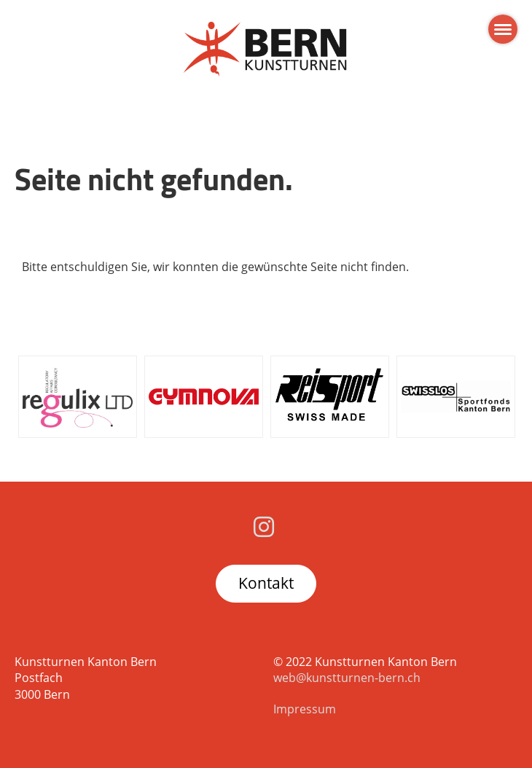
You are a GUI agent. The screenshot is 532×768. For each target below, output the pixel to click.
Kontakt (266, 583)
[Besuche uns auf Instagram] (264, 526)
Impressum (305, 709)
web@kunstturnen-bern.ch (347, 678)
